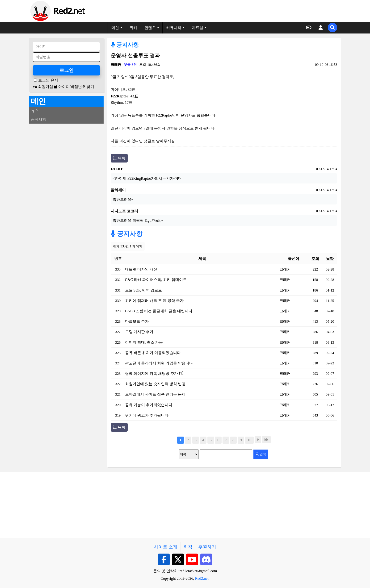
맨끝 (266, 440)
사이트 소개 (166, 547)
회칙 (188, 547)
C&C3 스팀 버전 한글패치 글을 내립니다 (159, 311)
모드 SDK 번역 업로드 (143, 290)
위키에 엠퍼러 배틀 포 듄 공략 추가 (154, 301)
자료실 (198, 28)
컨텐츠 (150, 28)
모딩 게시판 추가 (139, 332)
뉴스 (35, 111)
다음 (258, 440)
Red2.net (202, 578)
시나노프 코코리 (124, 211)
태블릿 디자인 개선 (141, 269)
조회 (315, 259)
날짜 (330, 259)
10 (249, 440)
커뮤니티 (174, 28)
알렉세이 (118, 190)
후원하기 (207, 547)
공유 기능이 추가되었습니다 (149, 405)
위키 (133, 28)
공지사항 (125, 45)
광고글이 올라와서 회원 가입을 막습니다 (159, 363)
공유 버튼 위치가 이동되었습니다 (153, 353)
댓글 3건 (130, 65)
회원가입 (43, 87)
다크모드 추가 (137, 321)
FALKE (117, 169)
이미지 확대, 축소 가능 (144, 342)
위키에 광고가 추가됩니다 (147, 415)
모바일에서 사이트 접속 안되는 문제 (155, 394)
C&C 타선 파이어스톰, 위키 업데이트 (156, 280)
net (69, 11)
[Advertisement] (66, 157)
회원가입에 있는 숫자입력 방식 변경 (155, 384)
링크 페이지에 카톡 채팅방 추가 (154, 373)
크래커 (116, 65)
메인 (115, 28)
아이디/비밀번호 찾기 (74, 87)
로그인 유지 (48, 80)
